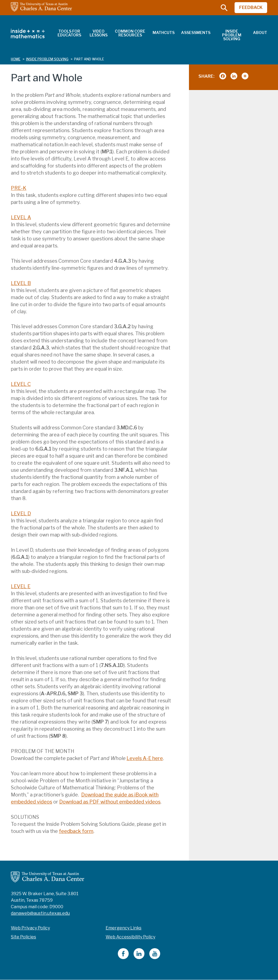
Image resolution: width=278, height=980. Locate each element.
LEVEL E (21, 586)
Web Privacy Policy (30, 928)
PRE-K (19, 188)
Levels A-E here (145, 758)
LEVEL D (21, 514)
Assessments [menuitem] (196, 32)
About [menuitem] (260, 32)
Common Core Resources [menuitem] (130, 33)
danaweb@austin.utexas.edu (40, 913)
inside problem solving (47, 59)
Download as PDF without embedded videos (110, 802)
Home (16, 59)
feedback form (76, 831)
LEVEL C (21, 384)
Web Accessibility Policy (130, 937)
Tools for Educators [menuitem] (69, 33)
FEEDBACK (251, 7)
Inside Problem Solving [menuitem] (232, 35)
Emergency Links (124, 928)
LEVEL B (21, 283)
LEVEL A (21, 217)
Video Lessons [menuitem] (99, 33)
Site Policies (23, 937)
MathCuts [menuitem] (164, 32)
